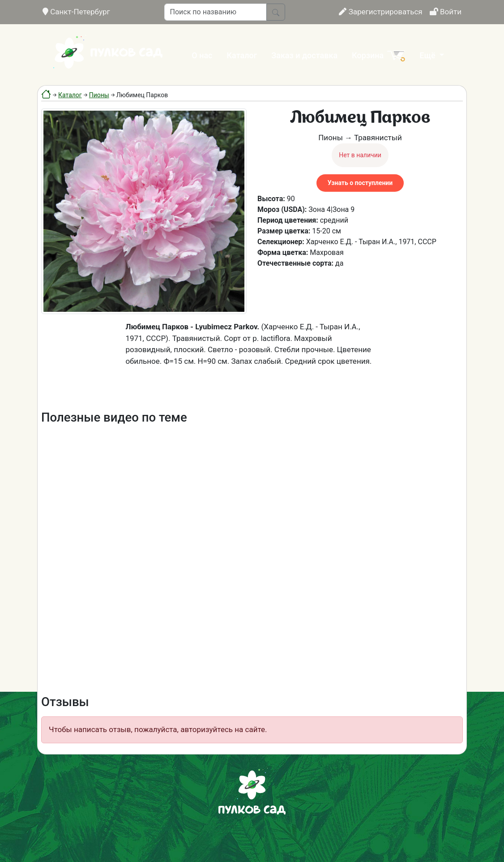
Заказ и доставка (304, 55)
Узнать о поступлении (360, 183)
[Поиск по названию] (216, 12)
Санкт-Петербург (76, 12)
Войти (446, 12)
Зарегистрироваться (380, 12)
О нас (202, 55)
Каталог (242, 55)
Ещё (428, 55)
